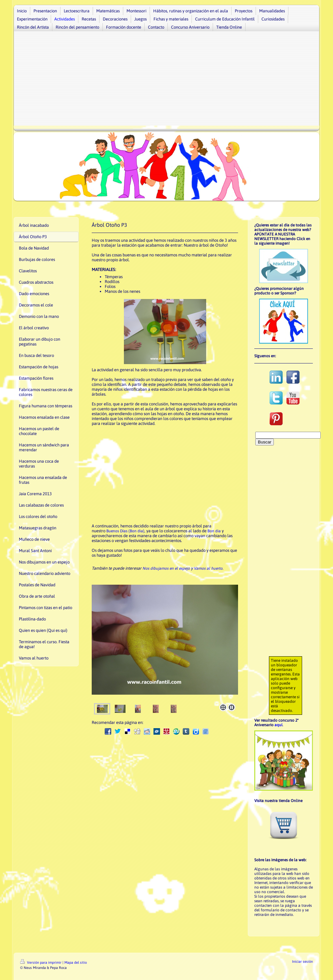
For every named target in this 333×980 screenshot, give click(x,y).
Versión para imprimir (41, 962)
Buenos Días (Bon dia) (125, 531)
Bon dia (214, 531)
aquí (278, 725)
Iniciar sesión (302, 961)
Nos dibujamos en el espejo (166, 568)
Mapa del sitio (76, 962)
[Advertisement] (166, 80)
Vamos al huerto (208, 568)
